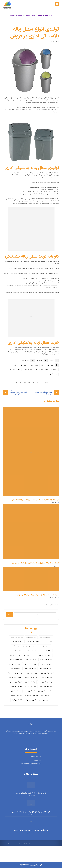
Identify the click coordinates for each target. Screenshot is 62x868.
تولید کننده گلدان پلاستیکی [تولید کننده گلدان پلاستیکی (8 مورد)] (17, 650)
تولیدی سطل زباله (34, 379)
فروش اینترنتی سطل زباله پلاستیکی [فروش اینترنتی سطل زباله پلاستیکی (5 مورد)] (29, 686)
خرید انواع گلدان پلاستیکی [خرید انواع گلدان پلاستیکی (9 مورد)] (16, 655)
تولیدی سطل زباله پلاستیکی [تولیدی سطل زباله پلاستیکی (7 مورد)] (32, 655)
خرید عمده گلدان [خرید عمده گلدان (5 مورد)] (16, 659)
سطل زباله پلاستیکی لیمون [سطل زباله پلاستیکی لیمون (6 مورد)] (47, 677)
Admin (52, 374)
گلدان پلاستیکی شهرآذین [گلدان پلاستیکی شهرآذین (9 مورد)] (17, 708)
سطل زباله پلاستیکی (25, 374)
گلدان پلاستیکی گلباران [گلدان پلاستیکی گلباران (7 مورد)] (17, 713)
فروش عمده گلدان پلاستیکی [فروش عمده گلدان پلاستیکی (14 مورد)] (30, 690)
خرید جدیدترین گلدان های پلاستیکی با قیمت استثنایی (31, 826)
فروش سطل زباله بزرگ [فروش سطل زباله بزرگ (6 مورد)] (13, 686)
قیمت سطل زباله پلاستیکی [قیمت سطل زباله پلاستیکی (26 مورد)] (16, 699)
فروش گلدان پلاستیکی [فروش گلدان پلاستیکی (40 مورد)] (30, 695)
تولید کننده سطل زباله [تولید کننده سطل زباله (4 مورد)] (31, 650)
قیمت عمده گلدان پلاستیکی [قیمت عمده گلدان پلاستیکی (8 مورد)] (44, 704)
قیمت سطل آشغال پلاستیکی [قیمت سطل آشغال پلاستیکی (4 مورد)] (45, 699)
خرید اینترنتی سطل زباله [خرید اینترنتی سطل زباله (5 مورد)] (44, 659)
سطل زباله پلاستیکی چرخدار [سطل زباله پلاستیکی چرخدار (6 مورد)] (30, 681)
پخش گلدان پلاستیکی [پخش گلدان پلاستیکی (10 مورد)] (16, 704)
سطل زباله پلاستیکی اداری (14, 383)
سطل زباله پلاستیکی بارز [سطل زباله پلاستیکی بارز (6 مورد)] (16, 668)
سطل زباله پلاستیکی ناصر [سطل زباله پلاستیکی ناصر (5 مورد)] (45, 681)
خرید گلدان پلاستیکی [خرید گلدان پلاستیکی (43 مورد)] (31, 663)
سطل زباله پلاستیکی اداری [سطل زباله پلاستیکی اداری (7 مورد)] (45, 668)
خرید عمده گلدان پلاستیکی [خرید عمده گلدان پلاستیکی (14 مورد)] (45, 663)
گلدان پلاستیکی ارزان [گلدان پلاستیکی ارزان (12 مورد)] (46, 708)
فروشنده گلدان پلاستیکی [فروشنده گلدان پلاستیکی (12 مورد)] (15, 690)
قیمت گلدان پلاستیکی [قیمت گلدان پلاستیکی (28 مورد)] (30, 704)
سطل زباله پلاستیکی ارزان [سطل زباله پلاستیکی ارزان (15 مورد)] (30, 668)
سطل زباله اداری (39, 383)
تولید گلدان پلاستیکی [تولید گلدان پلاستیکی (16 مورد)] (47, 655)
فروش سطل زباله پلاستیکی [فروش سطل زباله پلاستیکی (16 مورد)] (46, 690)
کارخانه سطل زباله (53, 388)
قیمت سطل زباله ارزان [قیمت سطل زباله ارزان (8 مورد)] (30, 699)
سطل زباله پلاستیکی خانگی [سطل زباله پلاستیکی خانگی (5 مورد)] (31, 672)
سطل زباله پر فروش (28, 383)
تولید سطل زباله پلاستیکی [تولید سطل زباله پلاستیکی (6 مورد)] (46, 650)
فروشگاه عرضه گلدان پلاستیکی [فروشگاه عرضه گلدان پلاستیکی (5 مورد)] (46, 695)
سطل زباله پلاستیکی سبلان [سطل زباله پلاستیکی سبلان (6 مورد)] (16, 672)
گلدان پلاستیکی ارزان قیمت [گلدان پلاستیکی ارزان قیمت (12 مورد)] (32, 708)
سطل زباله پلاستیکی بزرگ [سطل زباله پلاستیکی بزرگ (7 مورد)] (46, 672)
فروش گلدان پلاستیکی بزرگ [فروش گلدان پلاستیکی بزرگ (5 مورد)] (15, 695)
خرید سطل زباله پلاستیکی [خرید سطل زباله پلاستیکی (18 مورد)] (29, 659)
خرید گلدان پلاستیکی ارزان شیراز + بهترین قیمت (31, 845)
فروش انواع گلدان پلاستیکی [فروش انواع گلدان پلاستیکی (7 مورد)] (47, 686)
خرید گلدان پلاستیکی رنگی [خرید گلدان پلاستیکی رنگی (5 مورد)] (16, 663)
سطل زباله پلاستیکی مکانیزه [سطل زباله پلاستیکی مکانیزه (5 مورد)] (15, 677)
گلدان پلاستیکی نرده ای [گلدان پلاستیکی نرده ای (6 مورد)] (45, 713)
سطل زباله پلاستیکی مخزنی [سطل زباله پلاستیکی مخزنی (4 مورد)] (31, 677)
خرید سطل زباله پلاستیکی (51, 383)
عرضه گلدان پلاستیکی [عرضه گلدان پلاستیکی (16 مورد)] (15, 681)
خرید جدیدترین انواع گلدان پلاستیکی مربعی (31, 807)
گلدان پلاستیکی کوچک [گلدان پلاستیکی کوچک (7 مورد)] (31, 713)
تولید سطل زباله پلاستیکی (47, 379)
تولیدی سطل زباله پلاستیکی (21, 379)
